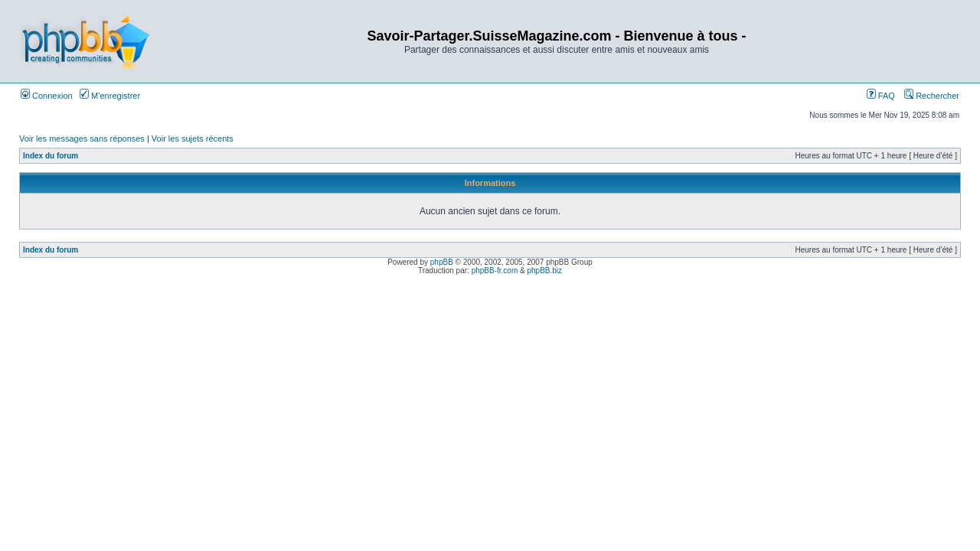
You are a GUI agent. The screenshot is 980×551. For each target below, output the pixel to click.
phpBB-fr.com (495, 271)
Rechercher (932, 96)
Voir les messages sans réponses (82, 139)
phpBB (442, 262)
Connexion (47, 96)
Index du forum (51, 156)
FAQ (881, 96)
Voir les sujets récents (193, 139)
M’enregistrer (110, 96)
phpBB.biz (544, 271)
